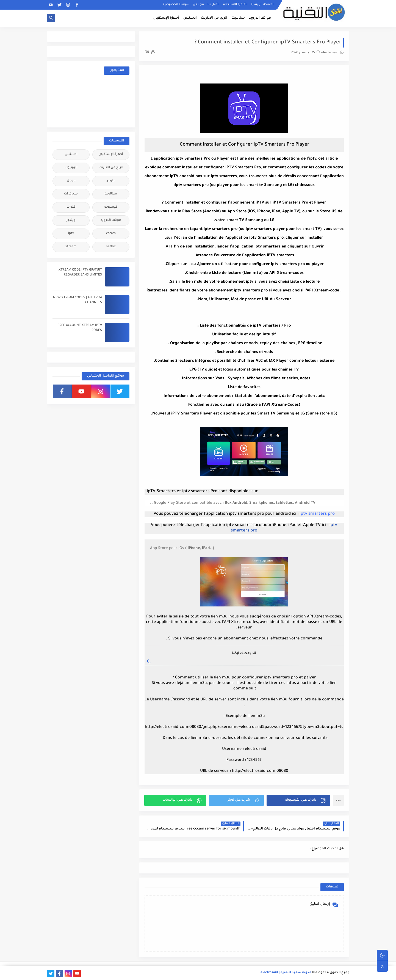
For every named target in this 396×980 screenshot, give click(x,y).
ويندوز (71, 220)
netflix (111, 247)
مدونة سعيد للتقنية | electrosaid (286, 973)
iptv (71, 234)
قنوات (71, 207)
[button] (298, 800)
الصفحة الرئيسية (263, 4)
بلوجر (111, 181)
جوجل (71, 181)
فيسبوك (111, 207)
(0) (150, 52)
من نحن (198, 4)
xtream (71, 247)
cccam (111, 234)
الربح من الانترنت (214, 18)
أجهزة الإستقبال (166, 18)
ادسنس (190, 18)
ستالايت (238, 18)
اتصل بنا (213, 4)
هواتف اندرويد (260, 18)
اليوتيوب (71, 168)
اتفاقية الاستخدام (235, 4)
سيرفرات (71, 194)
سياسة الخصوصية (176, 4)
